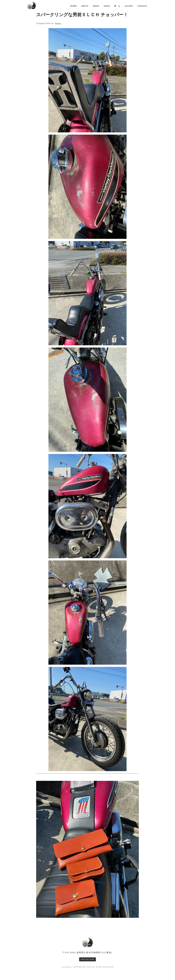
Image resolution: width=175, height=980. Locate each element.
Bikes (96, 6)
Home (74, 6)
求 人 (117, 6)
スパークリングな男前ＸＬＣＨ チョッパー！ (82, 15)
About (85, 6)
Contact (142, 6)
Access (129, 6)
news (107, 6)
